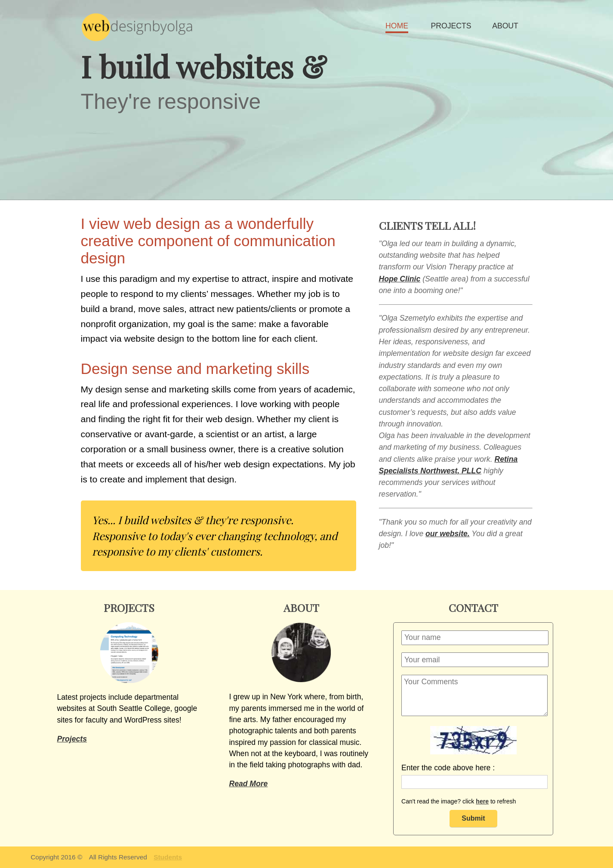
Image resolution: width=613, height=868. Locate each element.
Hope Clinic (400, 279)
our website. (448, 534)
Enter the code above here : (448, 768)
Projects (72, 739)
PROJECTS (451, 26)
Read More (248, 784)
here (482, 801)
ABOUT (505, 26)
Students (168, 857)
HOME (397, 26)
